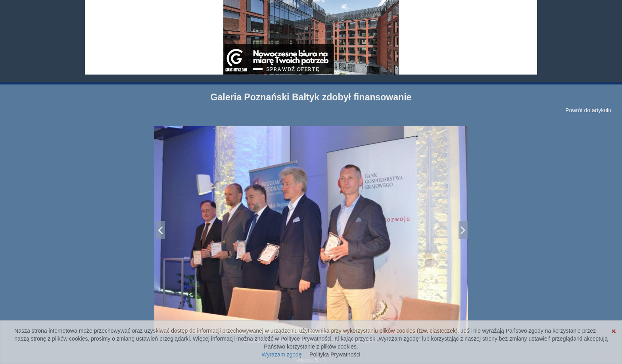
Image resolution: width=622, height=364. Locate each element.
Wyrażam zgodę (282, 354)
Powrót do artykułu (588, 110)
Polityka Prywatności (335, 354)
